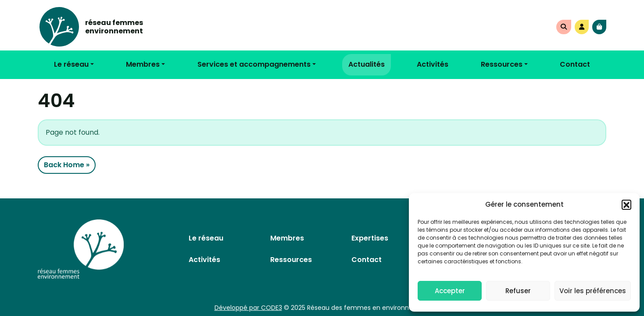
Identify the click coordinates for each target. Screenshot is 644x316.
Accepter (450, 291)
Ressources (502, 64)
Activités (433, 64)
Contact (575, 64)
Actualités (367, 64)
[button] (626, 205)
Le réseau (71, 64)
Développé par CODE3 (248, 308)
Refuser (518, 291)
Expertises (370, 238)
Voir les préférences (593, 291)
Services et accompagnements (254, 64)
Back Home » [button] (67, 165)
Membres (143, 64)
